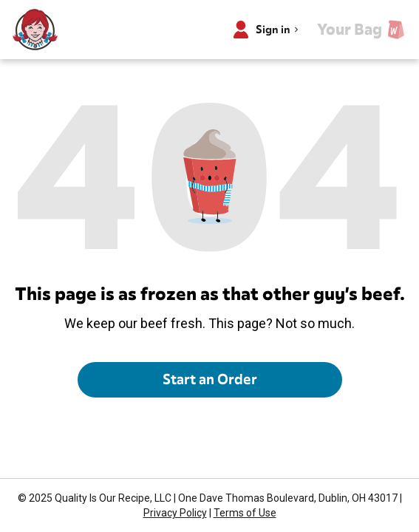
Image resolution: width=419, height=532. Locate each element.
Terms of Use (245, 513)
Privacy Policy (175, 513)
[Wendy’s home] (35, 30)
